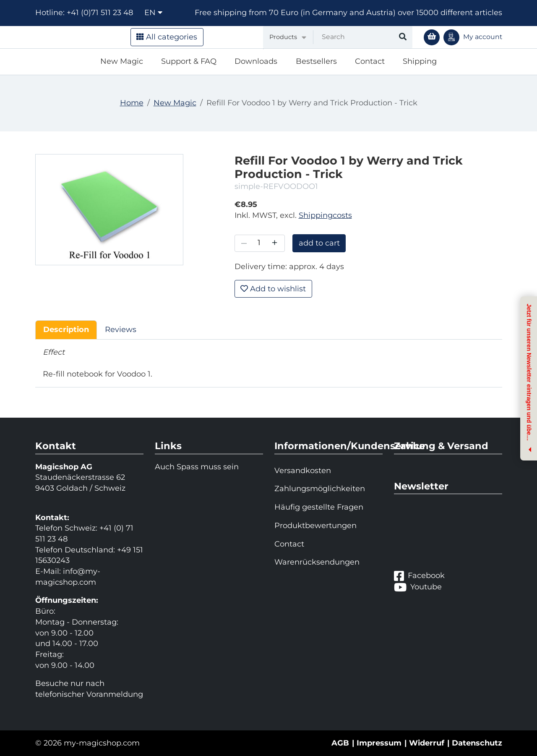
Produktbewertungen (315, 526)
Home (132, 103)
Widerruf (427, 743)
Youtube (418, 587)
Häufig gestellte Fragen (319, 507)
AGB (340, 743)
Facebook (419, 576)
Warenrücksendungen (317, 562)
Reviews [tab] (121, 330)
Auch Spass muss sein (197, 467)
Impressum (379, 743)
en (153, 13)
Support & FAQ (189, 61)
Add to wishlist (273, 289)
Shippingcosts (325, 215)
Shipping (420, 61)
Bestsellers (316, 61)
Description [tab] (66, 330)
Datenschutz (477, 743)
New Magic (122, 61)
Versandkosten (303, 471)
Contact (370, 61)
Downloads (256, 61)
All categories (167, 37)
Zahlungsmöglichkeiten (320, 489)
